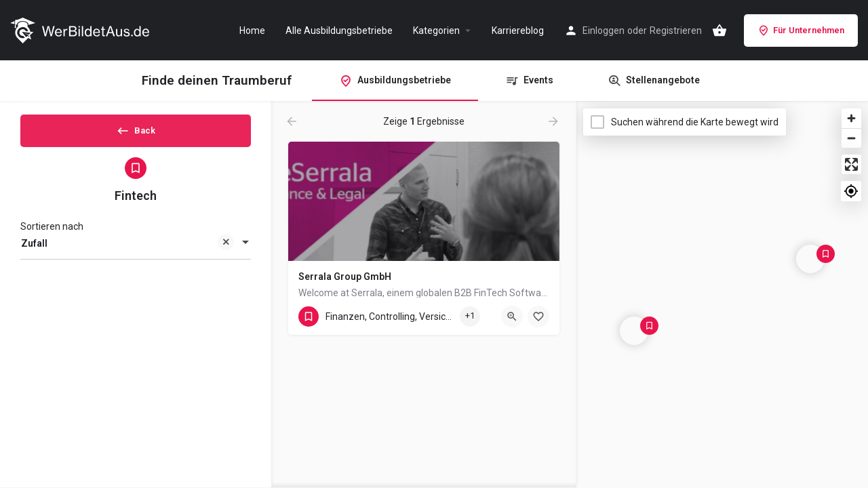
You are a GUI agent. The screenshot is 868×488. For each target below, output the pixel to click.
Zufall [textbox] (127, 256)
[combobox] (136, 255)
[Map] (722, 295)
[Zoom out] (851, 138)
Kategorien (436, 30)
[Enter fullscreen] (851, 164)
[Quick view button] (512, 317)
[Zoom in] (851, 118)
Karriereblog (518, 30)
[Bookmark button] (538, 317)
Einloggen (604, 30)
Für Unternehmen (801, 30)
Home (252, 30)
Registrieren (676, 30)
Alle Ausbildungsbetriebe (339, 30)
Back (136, 135)
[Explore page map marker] (634, 331)
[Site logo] (81, 29)
